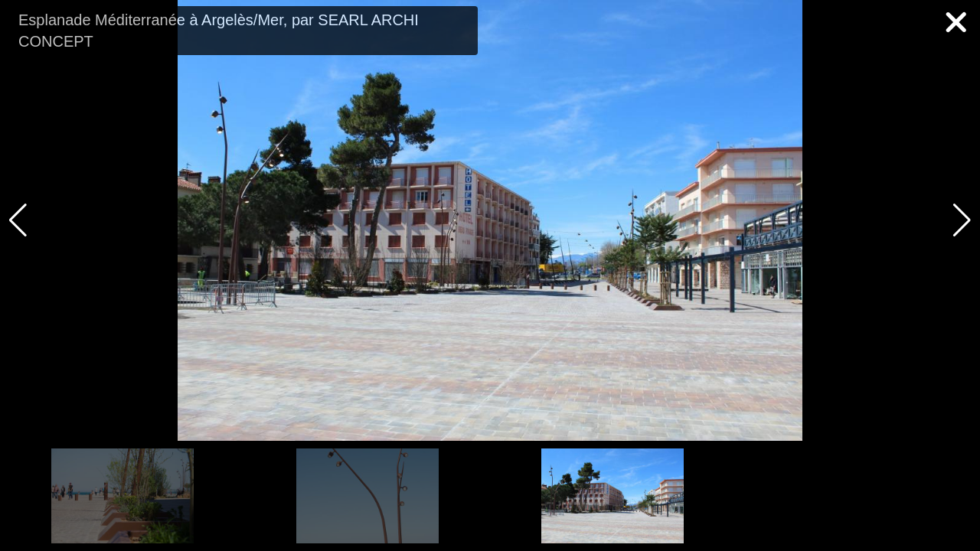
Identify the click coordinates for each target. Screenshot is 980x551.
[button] (962, 220)
